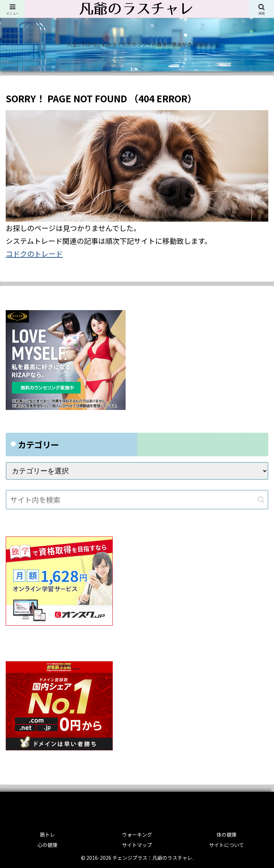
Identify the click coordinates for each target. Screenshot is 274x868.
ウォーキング (137, 834)
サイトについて (227, 845)
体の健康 (227, 834)
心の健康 (47, 845)
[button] (261, 500)
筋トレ (47, 834)
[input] (137, 500)
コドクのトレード (34, 254)
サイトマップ (137, 845)
